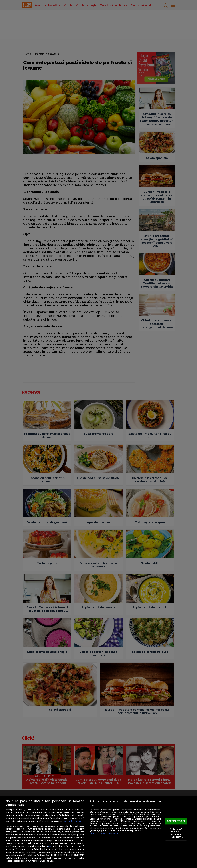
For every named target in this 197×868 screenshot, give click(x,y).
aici (50, 846)
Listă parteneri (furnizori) (104, 833)
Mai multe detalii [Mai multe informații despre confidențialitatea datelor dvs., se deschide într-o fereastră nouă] (72, 821)
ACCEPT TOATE (176, 821)
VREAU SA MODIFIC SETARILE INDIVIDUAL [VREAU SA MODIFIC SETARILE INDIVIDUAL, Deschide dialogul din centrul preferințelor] (176, 833)
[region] (98, 832)
